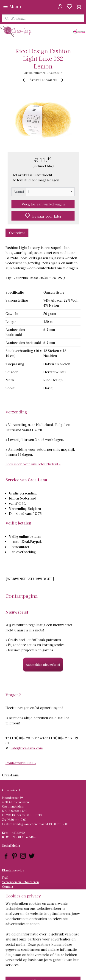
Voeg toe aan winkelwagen (43, 204)
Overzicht (17, 233)
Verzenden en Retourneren (20, 882)
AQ (6, 878)
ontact (9, 886)
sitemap (56, 972)
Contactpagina (22, 596)
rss (64, 972)
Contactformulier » (21, 763)
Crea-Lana (10, 775)
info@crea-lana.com (27, 748)
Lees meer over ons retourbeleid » (33, 464)
